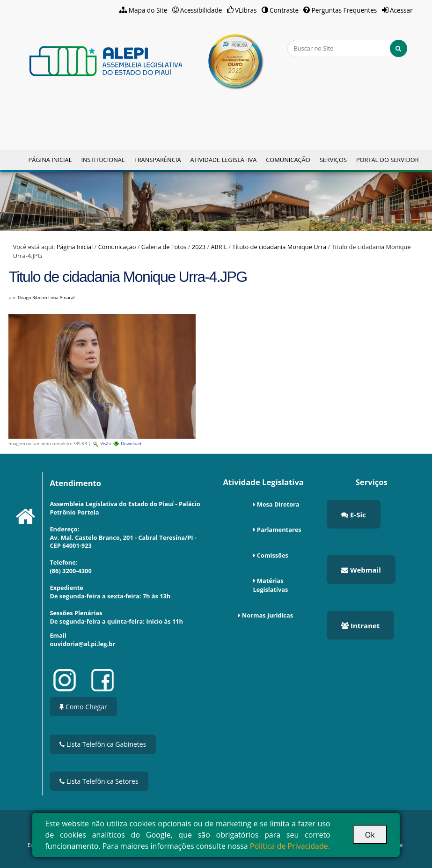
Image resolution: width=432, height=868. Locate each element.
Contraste (284, 10)
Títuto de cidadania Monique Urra (279, 247)
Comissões (273, 555)
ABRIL (219, 247)
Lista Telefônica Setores (99, 781)
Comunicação (288, 160)
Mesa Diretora (278, 504)
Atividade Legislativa (223, 160)
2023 (199, 247)
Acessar (401, 10)
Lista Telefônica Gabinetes (103, 744)
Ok (370, 835)
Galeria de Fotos (164, 247)
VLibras (246, 10)
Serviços (333, 160)
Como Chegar (83, 707)
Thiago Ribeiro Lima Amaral (46, 298)
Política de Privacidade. (290, 846)
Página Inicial (50, 160)
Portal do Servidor (388, 160)
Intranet (360, 625)
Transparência (158, 160)
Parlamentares (279, 530)
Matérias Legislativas (271, 585)
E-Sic (354, 515)
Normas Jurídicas (267, 615)
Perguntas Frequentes (344, 10)
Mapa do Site (148, 10)
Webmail (361, 570)
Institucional (103, 160)
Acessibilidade (201, 10)
